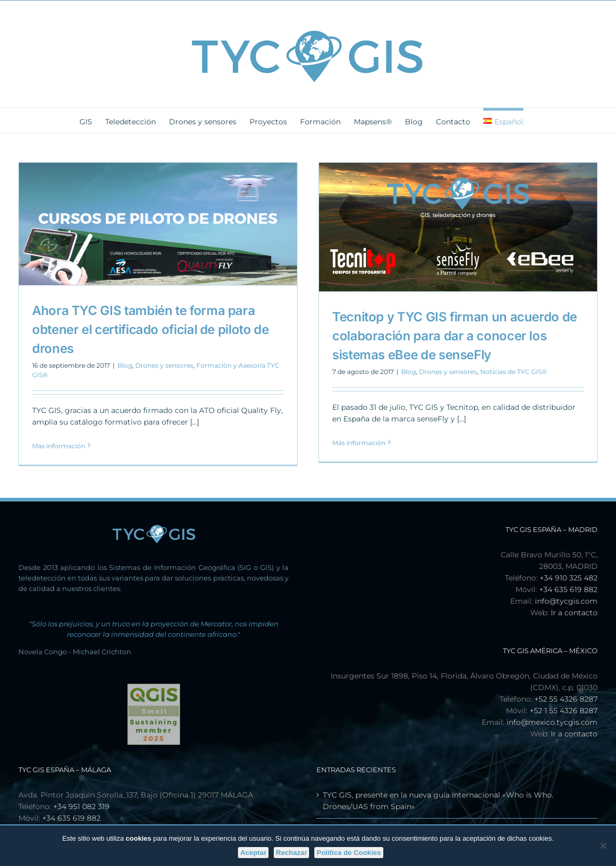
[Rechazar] (603, 845)
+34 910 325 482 (569, 578)
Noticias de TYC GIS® (514, 372)
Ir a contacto (574, 613)
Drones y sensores (164, 365)
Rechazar (291, 853)
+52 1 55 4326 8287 (564, 711)
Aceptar (253, 853)
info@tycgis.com (566, 601)
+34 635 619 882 (568, 589)
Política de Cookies (349, 853)
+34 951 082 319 (81, 806)
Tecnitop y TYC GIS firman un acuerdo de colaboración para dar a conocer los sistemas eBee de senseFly (455, 336)
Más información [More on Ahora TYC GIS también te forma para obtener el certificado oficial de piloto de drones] (59, 446)
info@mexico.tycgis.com (552, 722)
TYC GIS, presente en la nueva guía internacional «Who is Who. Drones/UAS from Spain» (438, 801)
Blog (125, 365)
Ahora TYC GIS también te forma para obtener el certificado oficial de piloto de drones (151, 329)
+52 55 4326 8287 (566, 699)
